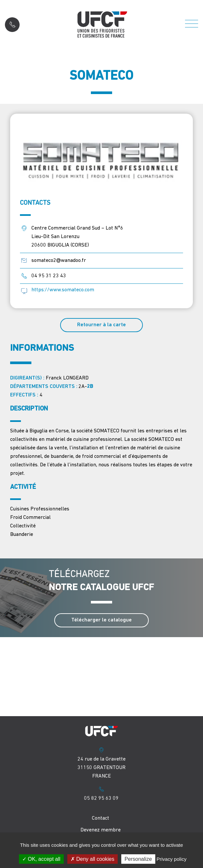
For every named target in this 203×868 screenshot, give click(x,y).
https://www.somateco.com (63, 290)
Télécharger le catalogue (101, 620)
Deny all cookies (93, 859)
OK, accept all (41, 859)
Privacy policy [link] (172, 859)
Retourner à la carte (101, 325)
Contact (101, 818)
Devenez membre (101, 830)
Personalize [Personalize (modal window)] (138, 859)
